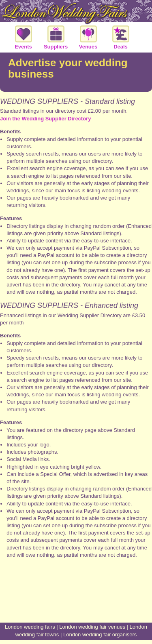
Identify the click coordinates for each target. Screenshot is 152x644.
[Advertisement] (76, 592)
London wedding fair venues (92, 627)
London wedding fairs (30, 627)
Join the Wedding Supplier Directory (45, 119)
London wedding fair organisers (100, 635)
